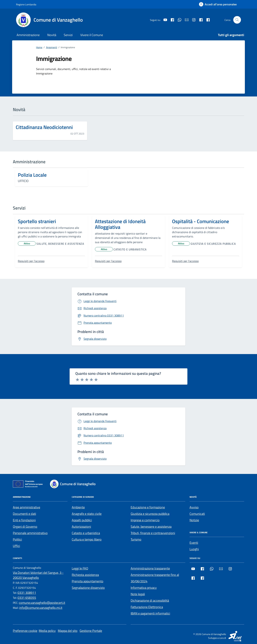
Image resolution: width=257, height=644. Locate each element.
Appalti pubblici (82, 520)
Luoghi (194, 549)
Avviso (194, 507)
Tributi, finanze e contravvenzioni (153, 533)
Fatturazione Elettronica (147, 607)
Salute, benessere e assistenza (60, 244)
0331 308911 (27, 593)
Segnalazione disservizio (88, 588)
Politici (17, 539)
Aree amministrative (27, 507)
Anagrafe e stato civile (87, 514)
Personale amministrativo (30, 533)
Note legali (138, 594)
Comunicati (197, 514)
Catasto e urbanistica (130, 249)
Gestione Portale (91, 631)
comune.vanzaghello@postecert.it (42, 603)
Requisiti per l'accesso (31, 261)
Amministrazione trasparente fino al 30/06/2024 (155, 578)
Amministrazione (28, 35)
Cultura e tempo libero (87, 539)
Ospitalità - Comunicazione (201, 221)
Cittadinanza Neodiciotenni (44, 127)
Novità (52, 35)
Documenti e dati (24, 514)
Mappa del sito (68, 631)
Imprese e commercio (145, 520)
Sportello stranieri (37, 221)
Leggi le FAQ (80, 568)
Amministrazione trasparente (150, 568)
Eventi (194, 543)
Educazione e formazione (148, 507)
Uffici (16, 546)
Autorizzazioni (81, 527)
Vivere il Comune (92, 35)
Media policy (47, 631)
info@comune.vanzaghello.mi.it (41, 608)
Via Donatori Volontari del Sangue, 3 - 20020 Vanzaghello (38, 575)
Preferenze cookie (25, 631)
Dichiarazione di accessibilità (150, 601)
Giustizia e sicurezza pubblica (213, 244)
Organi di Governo (25, 527)
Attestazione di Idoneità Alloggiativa (120, 224)
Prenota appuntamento (88, 581)
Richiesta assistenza (85, 575)
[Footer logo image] (75, 484)
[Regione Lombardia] (26, 4)
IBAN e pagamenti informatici (150, 613)
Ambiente (78, 507)
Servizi (68, 35)
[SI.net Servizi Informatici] (235, 636)
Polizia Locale (32, 175)
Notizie (194, 520)
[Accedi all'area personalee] (218, 4)
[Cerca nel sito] (237, 20)
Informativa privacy (144, 588)
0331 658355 (27, 598)
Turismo (136, 539)
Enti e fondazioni (24, 520)
